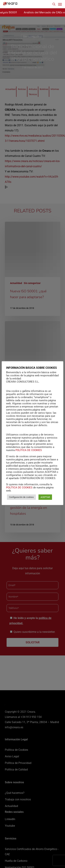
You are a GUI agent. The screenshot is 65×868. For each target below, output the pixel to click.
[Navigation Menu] (60, 4)
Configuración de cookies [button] (21, 497)
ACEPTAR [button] (45, 497)
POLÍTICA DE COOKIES (29, 450)
